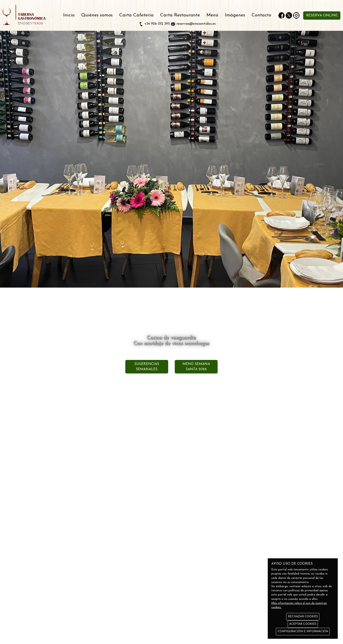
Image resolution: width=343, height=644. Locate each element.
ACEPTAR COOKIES (303, 624)
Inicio (69, 15)
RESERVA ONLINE (322, 16)
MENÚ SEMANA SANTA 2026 (196, 367)
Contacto (261, 15)
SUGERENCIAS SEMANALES (147, 367)
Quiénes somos (97, 15)
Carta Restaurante (180, 15)
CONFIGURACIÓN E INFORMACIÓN (303, 631)
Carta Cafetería (136, 15)
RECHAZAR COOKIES (303, 617)
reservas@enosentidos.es (196, 24)
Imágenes (235, 15)
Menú (212, 15)
